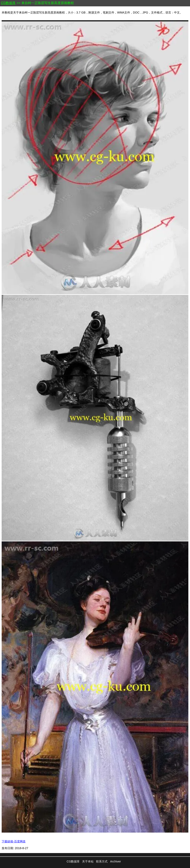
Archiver (115, 861)
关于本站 (88, 861)
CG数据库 (8, 3)
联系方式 (102, 861)
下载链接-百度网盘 (14, 841)
